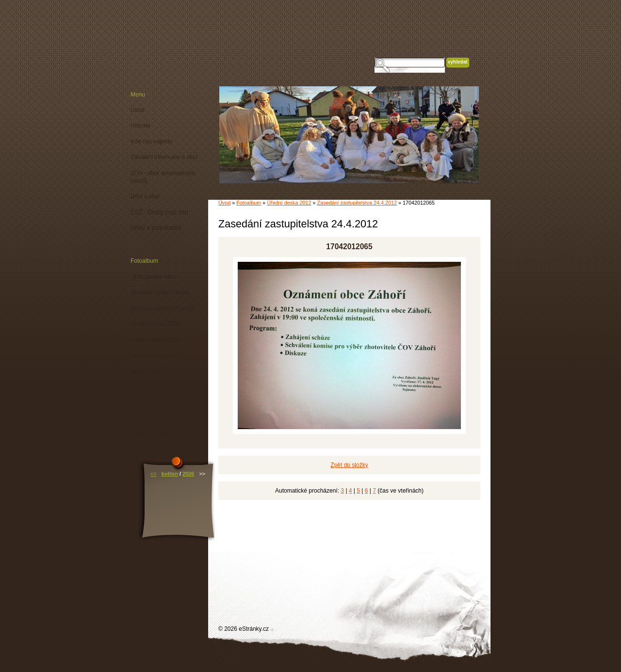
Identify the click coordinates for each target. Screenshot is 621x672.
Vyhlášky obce (149, 434)
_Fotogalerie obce (154, 277)
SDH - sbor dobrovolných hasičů (163, 177)
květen (170, 474)
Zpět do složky (349, 465)
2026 (188, 474)
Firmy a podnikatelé (156, 228)
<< (154, 474)
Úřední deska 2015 (155, 419)
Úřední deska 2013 (155, 387)
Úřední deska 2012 (289, 203)
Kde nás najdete (152, 142)
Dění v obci (145, 196)
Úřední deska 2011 (155, 356)
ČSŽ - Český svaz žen (159, 212)
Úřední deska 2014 (155, 403)
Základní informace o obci (164, 157)
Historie (140, 126)
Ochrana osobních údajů (162, 308)
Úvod (224, 203)
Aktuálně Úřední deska (160, 292)
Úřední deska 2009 (155, 324)
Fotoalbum (249, 203)
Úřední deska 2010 (155, 340)
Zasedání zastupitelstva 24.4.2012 (357, 203)
